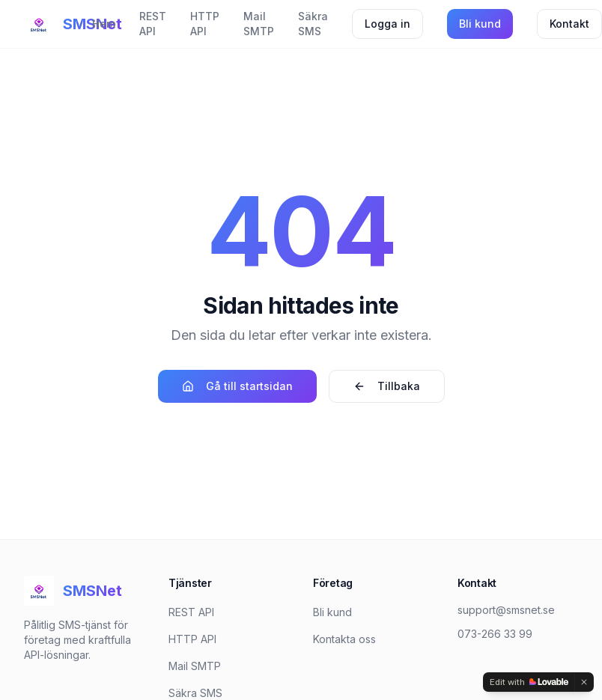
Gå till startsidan (237, 386)
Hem (104, 24)
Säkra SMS (313, 24)
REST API (153, 24)
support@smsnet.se (506, 610)
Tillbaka (387, 386)
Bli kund (480, 24)
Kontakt (569, 24)
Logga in (387, 24)
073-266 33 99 (495, 634)
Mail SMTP (259, 24)
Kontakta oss (344, 639)
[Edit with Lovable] (529, 682)
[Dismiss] (584, 682)
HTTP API (205, 24)
